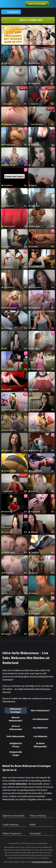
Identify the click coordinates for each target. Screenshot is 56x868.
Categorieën (11, 12)
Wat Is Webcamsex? (40, 711)
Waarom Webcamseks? (16, 719)
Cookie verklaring (10, 825)
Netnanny (34, 858)
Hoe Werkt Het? (40, 728)
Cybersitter (45, 858)
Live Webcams (40, 736)
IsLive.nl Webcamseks (16, 728)
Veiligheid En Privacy (16, 745)
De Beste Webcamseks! (40, 745)
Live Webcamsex (40, 719)
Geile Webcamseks (16, 736)
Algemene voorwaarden (13, 816)
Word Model (35, 834)
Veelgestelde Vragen (16, 754)
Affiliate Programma (12, 834)
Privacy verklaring (38, 816)
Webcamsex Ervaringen (16, 710)
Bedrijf (33, 825)
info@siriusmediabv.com (42, 862)
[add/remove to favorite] (4, 48)
